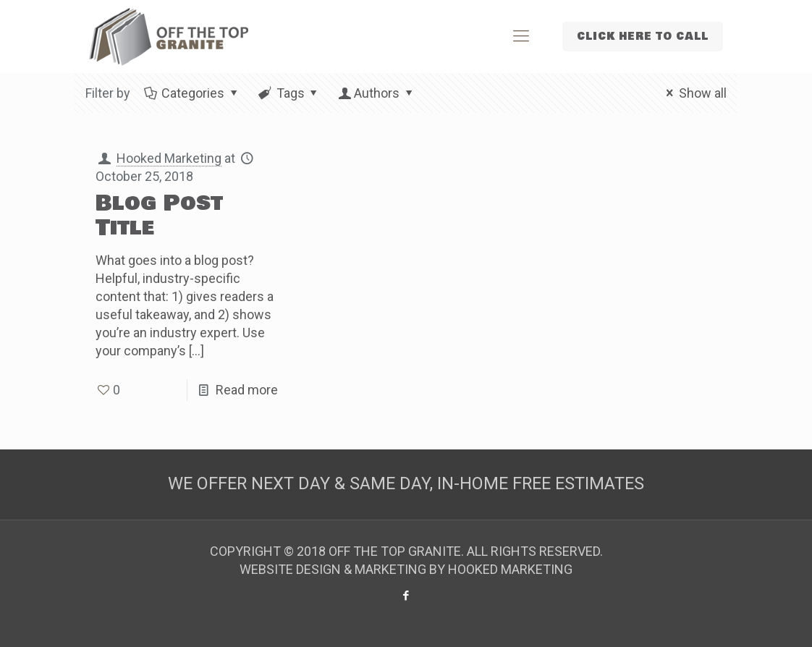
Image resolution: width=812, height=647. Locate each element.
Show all (694, 93)
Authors (377, 93)
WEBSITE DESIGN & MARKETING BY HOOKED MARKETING (406, 569)
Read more (247, 390)
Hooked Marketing (169, 158)
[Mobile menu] (521, 36)
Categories (192, 93)
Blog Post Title (159, 216)
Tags (289, 93)
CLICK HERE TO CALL (643, 37)
